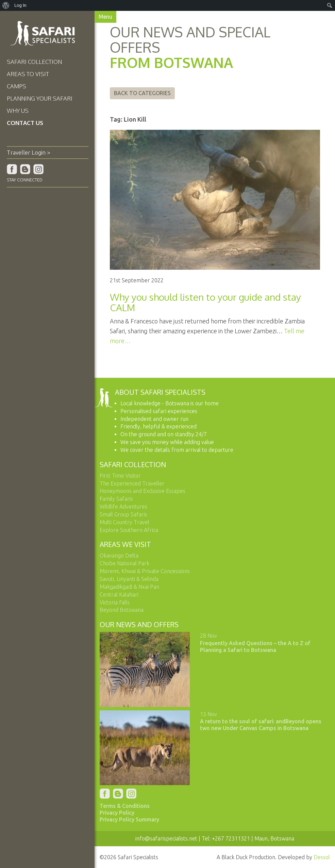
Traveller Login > (29, 152)
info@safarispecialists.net (167, 838)
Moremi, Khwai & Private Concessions (145, 571)
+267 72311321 (231, 838)
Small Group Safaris (124, 514)
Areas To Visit (28, 74)
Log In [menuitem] (20, 5)
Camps (16, 86)
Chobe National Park (125, 563)
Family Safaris (117, 498)
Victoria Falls (115, 602)
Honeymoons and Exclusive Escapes (143, 491)
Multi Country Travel (125, 522)
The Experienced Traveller (133, 483)
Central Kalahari (120, 594)
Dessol (322, 856)
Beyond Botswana (122, 609)
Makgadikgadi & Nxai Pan (130, 586)
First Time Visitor (121, 475)
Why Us (18, 111)
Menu (106, 17)
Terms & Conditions (125, 805)
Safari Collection (34, 62)
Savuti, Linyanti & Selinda (130, 579)
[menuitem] (6, 5)
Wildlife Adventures (124, 506)
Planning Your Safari (40, 98)
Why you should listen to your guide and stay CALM (206, 302)
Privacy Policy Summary (130, 819)
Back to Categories (143, 93)
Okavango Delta (120, 555)
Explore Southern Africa (130, 530)
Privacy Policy (118, 812)
